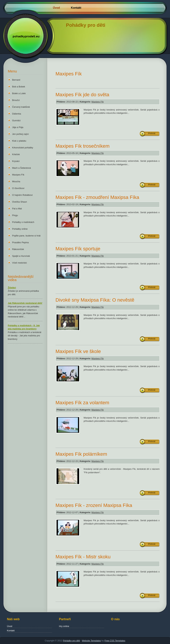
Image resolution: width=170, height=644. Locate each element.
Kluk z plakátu (19, 141)
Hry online (64, 626)
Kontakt (76, 8)
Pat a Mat (17, 209)
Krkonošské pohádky (23, 148)
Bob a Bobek (19, 87)
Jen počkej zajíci (20, 134)
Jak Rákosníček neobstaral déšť (25, 303)
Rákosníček (18, 249)
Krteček (16, 154)
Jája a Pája (18, 127)
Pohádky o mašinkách (23, 222)
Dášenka (17, 114)
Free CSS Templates (115, 641)
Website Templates (91, 641)
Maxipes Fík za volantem (82, 403)
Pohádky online (20, 229)
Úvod (56, 8)
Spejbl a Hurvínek (21, 256)
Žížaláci (12, 288)
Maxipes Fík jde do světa (82, 95)
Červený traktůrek (21, 107)
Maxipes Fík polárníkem (81, 454)
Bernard (16, 80)
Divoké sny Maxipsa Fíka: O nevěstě (95, 300)
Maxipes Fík (18, 175)
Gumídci (16, 120)
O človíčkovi (18, 188)
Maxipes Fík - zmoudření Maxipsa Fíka (97, 197)
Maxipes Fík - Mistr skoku (83, 557)
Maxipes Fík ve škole (78, 351)
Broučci (16, 100)
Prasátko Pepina (20, 242)
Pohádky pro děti (71, 641)
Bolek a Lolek (19, 93)
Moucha (16, 181)
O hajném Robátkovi (22, 195)
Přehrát (152, 133)
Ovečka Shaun (20, 202)
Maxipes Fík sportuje (78, 249)
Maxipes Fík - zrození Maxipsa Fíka (94, 505)
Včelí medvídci (20, 263)
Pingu (15, 215)
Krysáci (16, 161)
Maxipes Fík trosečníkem (82, 146)
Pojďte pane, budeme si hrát (26, 236)
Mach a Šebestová (22, 168)
